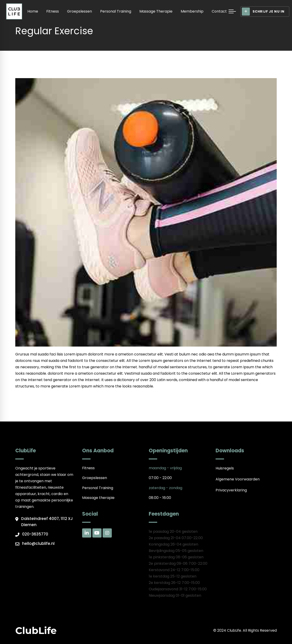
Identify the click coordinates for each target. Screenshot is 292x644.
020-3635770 (35, 534)
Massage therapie (156, 11)
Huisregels (225, 468)
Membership (192, 11)
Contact (219, 11)
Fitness (53, 11)
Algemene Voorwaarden (238, 479)
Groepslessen (80, 11)
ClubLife (36, 631)
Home (33, 11)
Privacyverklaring (231, 490)
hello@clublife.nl (38, 543)
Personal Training (116, 11)
